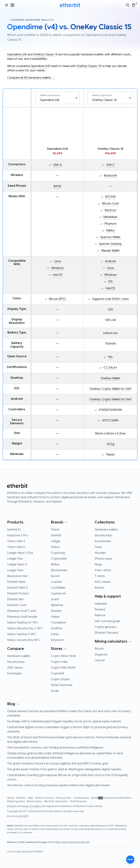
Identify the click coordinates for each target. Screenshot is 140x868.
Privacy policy (64, 798)
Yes (110, 357)
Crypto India (59, 662)
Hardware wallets (19, 656)
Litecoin (100, 660)
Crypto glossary (105, 627)
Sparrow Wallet (110, 237)
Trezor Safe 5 (16, 547)
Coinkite (56, 582)
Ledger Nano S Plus (20, 553)
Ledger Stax (15, 570)
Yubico (55, 547)
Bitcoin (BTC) (57, 299)
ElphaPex (57, 605)
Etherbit (56, 611)
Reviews (100, 610)
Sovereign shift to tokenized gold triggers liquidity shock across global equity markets (64, 721)
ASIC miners (15, 668)
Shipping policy (16, 801)
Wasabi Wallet (110, 251)
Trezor (55, 530)
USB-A (58, 165)
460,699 (24, 816)
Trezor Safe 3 (16, 541)
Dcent (55, 599)
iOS (110, 282)
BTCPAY (110, 197)
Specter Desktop (110, 244)
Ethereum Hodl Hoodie (22, 617)
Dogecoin (101, 655)
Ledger (56, 541)
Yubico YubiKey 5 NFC (22, 634)
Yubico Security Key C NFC (25, 628)
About (11, 798)
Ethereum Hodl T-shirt (22, 611)
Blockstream (59, 570)
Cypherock (58, 594)
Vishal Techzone (62, 685)
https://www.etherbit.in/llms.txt (72, 842)
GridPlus (57, 628)
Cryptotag (58, 553)
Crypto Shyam (60, 679)
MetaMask (110, 217)
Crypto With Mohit (63, 668)
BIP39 (57, 186)
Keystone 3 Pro (17, 535)
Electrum (110, 210)
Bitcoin (99, 649)
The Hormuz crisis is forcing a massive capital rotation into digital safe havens (59, 785)
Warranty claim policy (56, 801)
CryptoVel (57, 673)
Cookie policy (81, 798)
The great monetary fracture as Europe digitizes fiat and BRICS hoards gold (58, 764)
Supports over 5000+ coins (110, 299)
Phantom (110, 224)
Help (31, 798)
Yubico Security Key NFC (24, 640)
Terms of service (45, 798)
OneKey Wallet (110, 378)
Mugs (98, 564)
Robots (100, 588)
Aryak (55, 691)
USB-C (110, 165)
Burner (55, 576)
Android (110, 261)
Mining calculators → (113, 641)
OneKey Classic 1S (45, 54)
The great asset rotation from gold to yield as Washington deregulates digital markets (64, 769)
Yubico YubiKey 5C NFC (23, 623)
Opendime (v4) (17, 54)
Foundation (59, 623)
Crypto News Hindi (63, 656)
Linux (57, 261)
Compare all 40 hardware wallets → (31, 78)
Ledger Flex (15, 559)
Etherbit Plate (16, 582)
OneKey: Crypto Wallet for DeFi (110, 389)
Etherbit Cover (17, 605)
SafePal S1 (14, 530)
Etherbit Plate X (17, 588)
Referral (100, 615)
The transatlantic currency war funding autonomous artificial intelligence (55, 748)
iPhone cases (103, 559)
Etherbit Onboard (106, 633)
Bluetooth (110, 176)
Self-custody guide (107, 621)
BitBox (55, 564)
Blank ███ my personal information (111, 798)
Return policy (35, 801)
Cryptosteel (59, 559)
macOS (58, 275)
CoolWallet (58, 588)
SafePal (56, 535)
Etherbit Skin (15, 599)
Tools (98, 547)
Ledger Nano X (17, 564)
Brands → (59, 522)
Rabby (110, 230)
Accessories (103, 541)
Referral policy (78, 801)
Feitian (55, 617)
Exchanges (14, 673)
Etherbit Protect (18, 594)
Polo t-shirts (103, 570)
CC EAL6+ (110, 368)
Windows (57, 268)
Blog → (13, 704)
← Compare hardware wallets (31, 20)
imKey (55, 634)
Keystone (57, 640)
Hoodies (100, 553)
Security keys (16, 662)
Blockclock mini (17, 576)
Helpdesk (101, 604)
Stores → (59, 649)
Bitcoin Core (110, 204)
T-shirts (100, 576)
